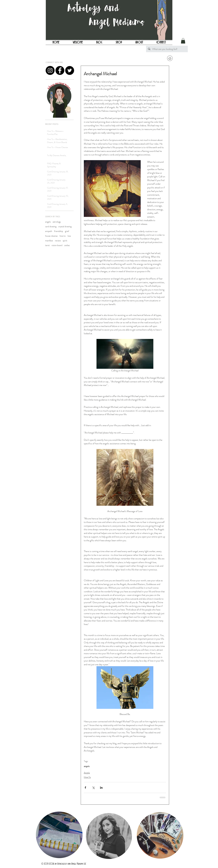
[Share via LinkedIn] (101, 788)
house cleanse (51, 236)
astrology (57, 222)
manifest (49, 241)
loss (69, 236)
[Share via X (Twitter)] (93, 788)
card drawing (51, 227)
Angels (87, 773)
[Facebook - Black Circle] (60, 70)
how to (63, 236)
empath (49, 231)
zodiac (67, 245)
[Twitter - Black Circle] (70, 70)
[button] (183, 41)
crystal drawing (65, 227)
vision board (57, 245)
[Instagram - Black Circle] (50, 70)
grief (67, 231)
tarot (47, 245)
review (58, 241)
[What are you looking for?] (167, 49)
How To (87, 777)
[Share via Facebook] (85, 788)
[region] (59, 835)
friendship (59, 231)
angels (48, 222)
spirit (65, 241)
